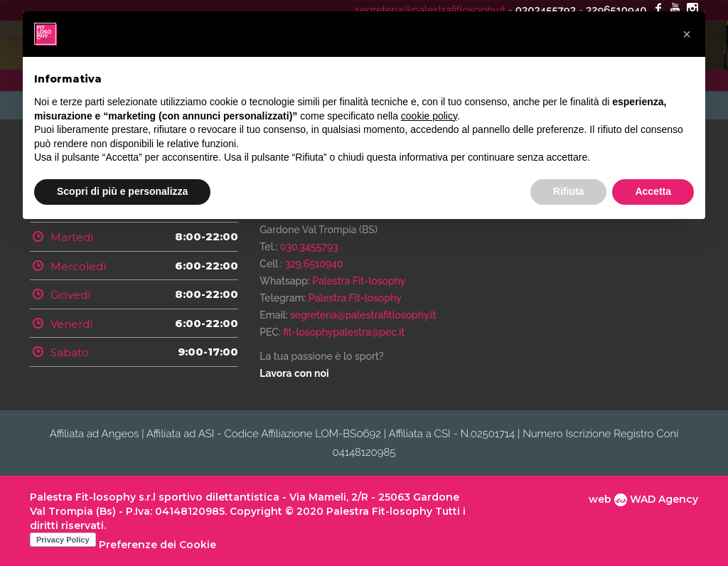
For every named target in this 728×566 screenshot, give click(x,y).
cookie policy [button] (429, 116)
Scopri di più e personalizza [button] (122, 191)
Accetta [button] (653, 191)
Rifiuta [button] (569, 191)
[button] (687, 34)
